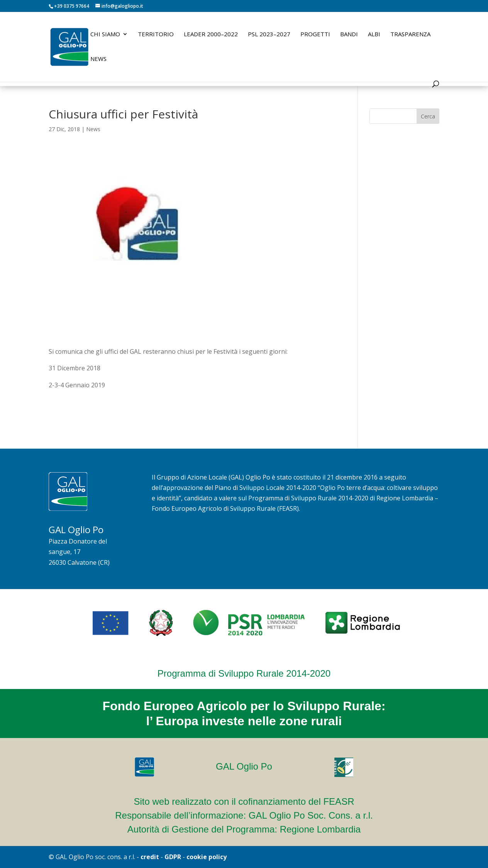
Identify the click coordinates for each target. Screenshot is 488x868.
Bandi (349, 35)
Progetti (315, 35)
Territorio (156, 35)
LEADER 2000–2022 (211, 35)
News (98, 59)
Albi (374, 35)
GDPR (173, 857)
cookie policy (207, 857)
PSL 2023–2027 (269, 35)
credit (150, 857)
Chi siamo (105, 35)
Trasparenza (410, 35)
